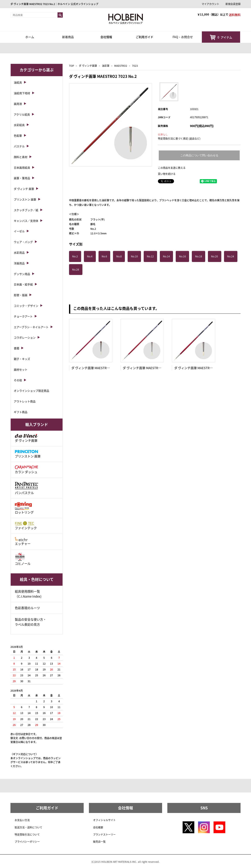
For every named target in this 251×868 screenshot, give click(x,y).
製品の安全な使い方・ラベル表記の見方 (31, 622)
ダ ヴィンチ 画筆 (24, 189)
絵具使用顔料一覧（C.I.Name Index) (28, 594)
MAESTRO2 (121, 66)
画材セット (21, 369)
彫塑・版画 (21, 295)
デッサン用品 (22, 274)
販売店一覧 (99, 842)
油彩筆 (106, 66)
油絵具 (18, 82)
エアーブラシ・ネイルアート (31, 327)
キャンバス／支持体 (26, 221)
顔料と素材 (21, 157)
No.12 (150, 256)
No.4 (90, 256)
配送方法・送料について (28, 827)
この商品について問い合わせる (199, 155)
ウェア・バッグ (23, 242)
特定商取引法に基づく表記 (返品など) (179, 139)
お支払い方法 (22, 820)
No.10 (134, 256)
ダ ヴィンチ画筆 (88, 66)
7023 (135, 66)
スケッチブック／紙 (26, 210)
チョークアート (23, 316)
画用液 (18, 104)
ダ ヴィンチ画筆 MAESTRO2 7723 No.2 (99, 368)
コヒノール (23, 559)
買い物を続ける (167, 174)
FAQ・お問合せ (183, 37)
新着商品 (68, 37)
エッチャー (23, 541)
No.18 (199, 256)
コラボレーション (25, 337)
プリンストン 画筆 (25, 199)
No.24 (231, 256)
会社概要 (98, 827)
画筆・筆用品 (22, 178)
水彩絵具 (19, 125)
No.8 (119, 256)
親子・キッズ (22, 359)
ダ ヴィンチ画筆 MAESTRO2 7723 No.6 (202, 368)
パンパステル (26, 488)
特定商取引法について (27, 835)
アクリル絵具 (22, 114)
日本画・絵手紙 (23, 284)
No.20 (215, 256)
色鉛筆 (18, 135)
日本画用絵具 (22, 168)
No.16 (182, 256)
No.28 (76, 270)
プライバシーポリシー (27, 842)
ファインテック (26, 526)
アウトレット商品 (25, 401)
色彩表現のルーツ (27, 608)
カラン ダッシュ (26, 470)
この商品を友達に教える (172, 168)
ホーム (30, 37)
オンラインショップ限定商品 (31, 391)
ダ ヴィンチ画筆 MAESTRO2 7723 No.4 (150, 368)
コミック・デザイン (26, 306)
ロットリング (24, 508)
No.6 (104, 256)
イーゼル (19, 231)
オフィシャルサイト (104, 820)
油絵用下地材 (22, 93)
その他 (18, 380)
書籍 (17, 348)
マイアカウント (210, 4)
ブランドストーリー (104, 835)
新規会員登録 (233, 4)
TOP (72, 66)
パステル (19, 146)
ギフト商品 (21, 412)
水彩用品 (19, 252)
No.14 (166, 256)
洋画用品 (19, 263)
